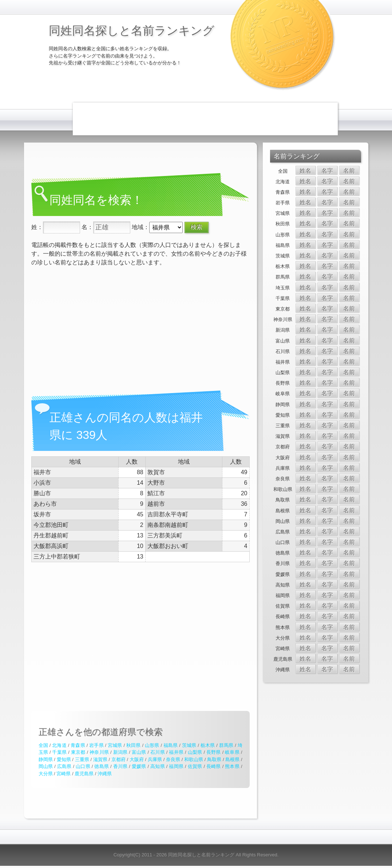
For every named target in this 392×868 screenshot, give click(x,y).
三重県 (82, 759)
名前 (349, 171)
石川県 (158, 752)
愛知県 (64, 759)
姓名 (305, 171)
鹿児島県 (84, 774)
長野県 (214, 752)
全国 (43, 745)
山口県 (83, 766)
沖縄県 (105, 774)
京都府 (118, 759)
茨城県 (189, 745)
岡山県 (46, 766)
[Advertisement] (205, 119)
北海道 (59, 745)
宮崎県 (64, 774)
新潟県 (120, 752)
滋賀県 (100, 759)
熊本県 (232, 766)
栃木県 (208, 745)
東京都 (78, 752)
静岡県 (46, 759)
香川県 (120, 766)
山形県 (152, 745)
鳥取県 (214, 759)
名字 (327, 171)
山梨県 (195, 752)
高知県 (158, 766)
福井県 (176, 752)
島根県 (232, 759)
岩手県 (96, 745)
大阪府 (137, 759)
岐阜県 (232, 752)
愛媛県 (139, 766)
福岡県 (176, 766)
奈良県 (173, 759)
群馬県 (226, 745)
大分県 (46, 774)
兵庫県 (155, 759)
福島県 (171, 745)
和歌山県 (194, 759)
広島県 (64, 766)
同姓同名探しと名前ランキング (132, 31)
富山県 (139, 752)
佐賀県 (195, 766)
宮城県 (115, 745)
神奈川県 (99, 752)
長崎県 (214, 766)
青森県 (78, 745)
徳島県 (102, 766)
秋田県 (134, 745)
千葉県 (59, 752)
